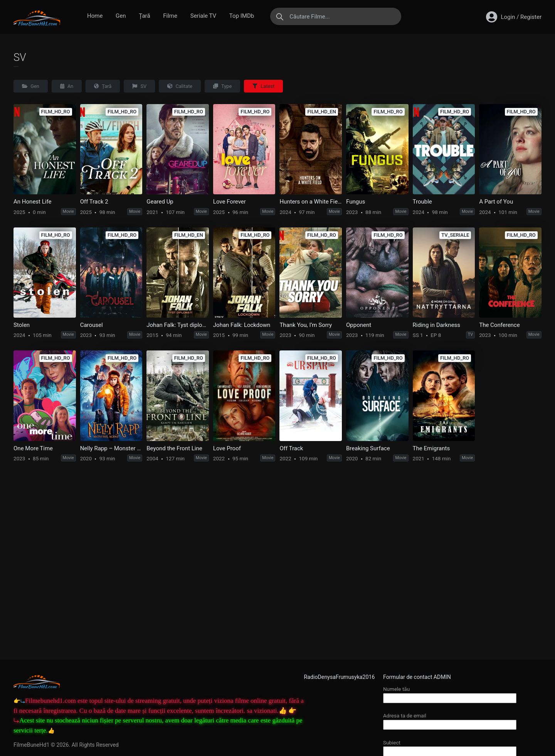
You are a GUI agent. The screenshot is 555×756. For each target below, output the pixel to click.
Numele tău (450, 693)
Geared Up (160, 202)
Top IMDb (242, 16)
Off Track (291, 448)
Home (95, 16)
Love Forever (230, 202)
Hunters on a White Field (311, 202)
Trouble (422, 202)
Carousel (92, 325)
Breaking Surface (368, 448)
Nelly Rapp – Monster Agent (111, 448)
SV (139, 86)
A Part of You (496, 202)
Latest (263, 86)
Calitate (180, 86)
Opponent (359, 325)
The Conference (499, 325)
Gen (121, 16)
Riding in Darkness (437, 325)
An (67, 86)
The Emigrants (431, 448)
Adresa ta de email (450, 720)
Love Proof (227, 448)
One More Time (33, 448)
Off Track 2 (94, 202)
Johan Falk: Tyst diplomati (178, 325)
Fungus (356, 202)
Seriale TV (203, 16)
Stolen (22, 325)
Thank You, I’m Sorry (306, 325)
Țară (144, 16)
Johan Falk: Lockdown (242, 325)
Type (222, 86)
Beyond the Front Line (174, 448)
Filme (170, 16)
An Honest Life (32, 202)
